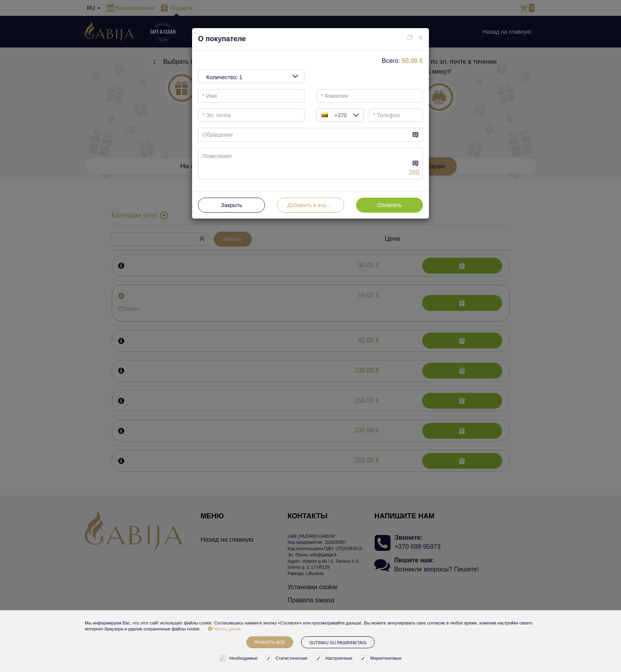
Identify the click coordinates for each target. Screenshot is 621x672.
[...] (304, 135)
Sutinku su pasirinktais (338, 643)
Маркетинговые (382, 658)
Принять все (270, 642)
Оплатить (389, 205)
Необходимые (240, 658)
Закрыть (232, 205)
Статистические (287, 658)
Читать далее (224, 629)
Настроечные (335, 658)
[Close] (421, 37)
